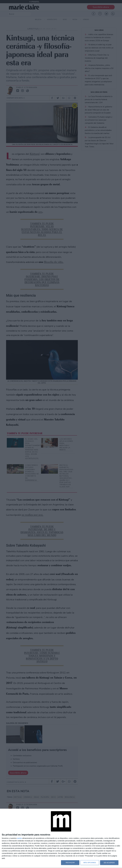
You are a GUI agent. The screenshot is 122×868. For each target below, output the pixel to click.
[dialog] (61, 838)
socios (19, 838)
